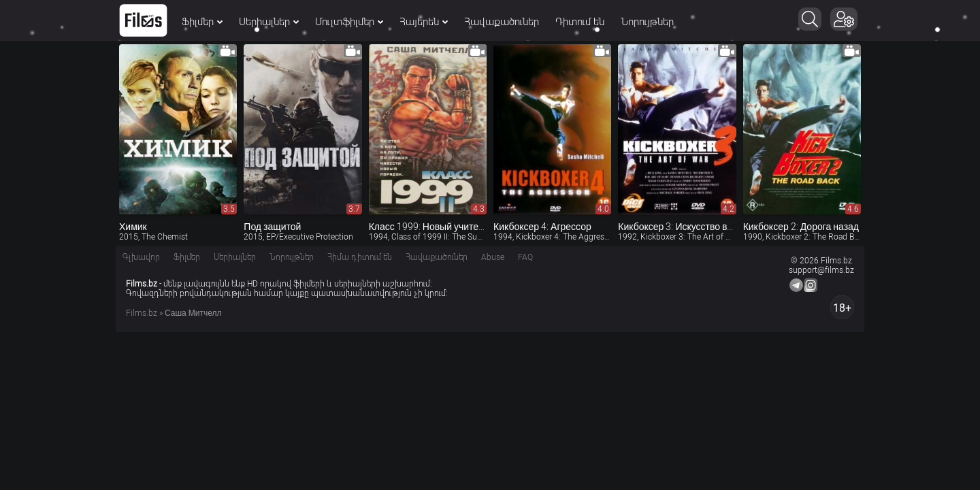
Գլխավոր (141, 257)
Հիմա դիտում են (360, 257)
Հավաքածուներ (502, 22)
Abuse (493, 257)
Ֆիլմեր (202, 22)
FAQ (525, 257)
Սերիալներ (269, 22)
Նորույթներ (647, 22)
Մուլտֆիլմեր (349, 22)
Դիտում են (580, 22)
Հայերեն (424, 22)
